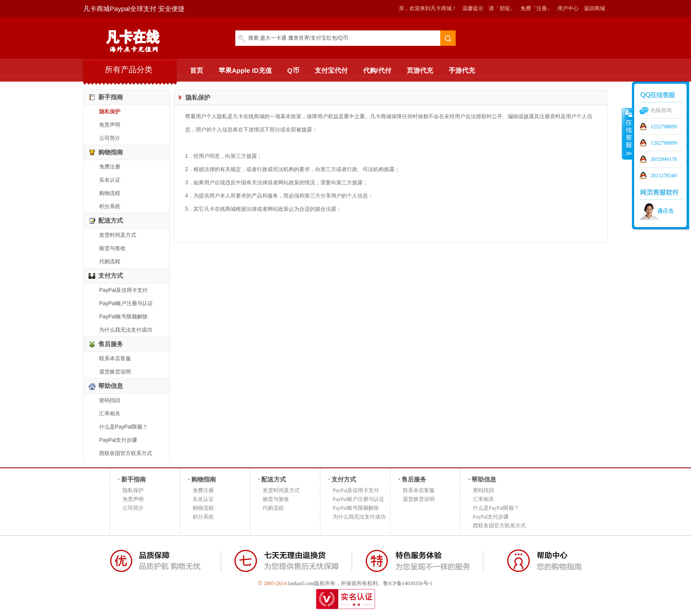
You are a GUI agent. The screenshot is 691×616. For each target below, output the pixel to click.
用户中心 (568, 8)
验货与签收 (112, 248)
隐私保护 (110, 112)
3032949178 (664, 159)
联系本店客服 (115, 358)
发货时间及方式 (118, 235)
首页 (197, 70)
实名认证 (110, 180)
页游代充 (420, 70)
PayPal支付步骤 (118, 440)
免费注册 (110, 167)
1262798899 (664, 143)
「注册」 (542, 8)
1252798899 (664, 127)
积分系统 (110, 206)
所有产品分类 (129, 70)
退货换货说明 (115, 372)
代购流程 (110, 261)
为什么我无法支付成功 (126, 330)
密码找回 (110, 400)
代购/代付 (377, 70)
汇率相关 (110, 414)
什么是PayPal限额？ (123, 427)
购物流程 (110, 193)
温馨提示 (473, 8)
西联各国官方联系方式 (126, 453)
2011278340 (664, 175)
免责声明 (110, 125)
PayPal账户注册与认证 (126, 303)
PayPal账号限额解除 (123, 317)
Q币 (293, 70)
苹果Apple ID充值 (245, 70)
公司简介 (110, 138)
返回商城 (594, 8)
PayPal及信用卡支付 (123, 290)
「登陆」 (505, 8)
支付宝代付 (331, 70)
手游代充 (462, 70)
